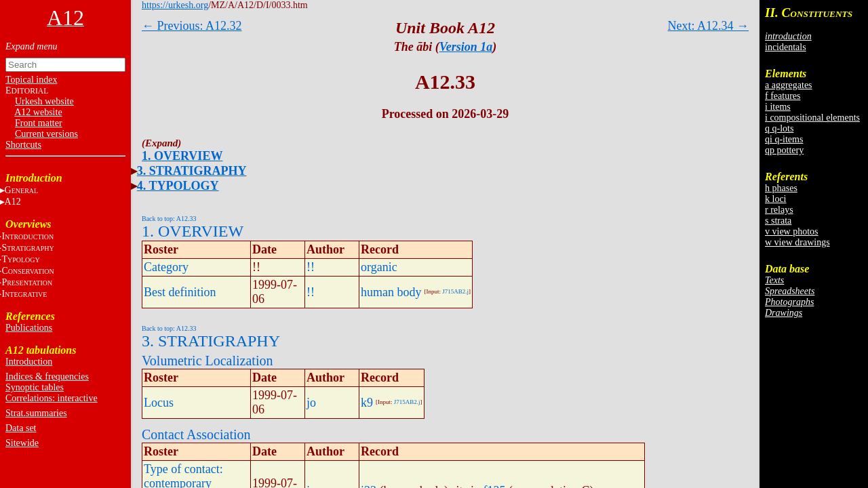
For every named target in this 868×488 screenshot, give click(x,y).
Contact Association (196, 434)
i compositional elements (812, 118)
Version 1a (466, 47)
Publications (29, 328)
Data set (21, 428)
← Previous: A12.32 (192, 26)
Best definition (180, 292)
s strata (778, 221)
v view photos (792, 231)
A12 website (38, 112)
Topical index (31, 80)
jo (311, 403)
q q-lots (779, 128)
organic (379, 267)
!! (311, 267)
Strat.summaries (36, 413)
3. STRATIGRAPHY (192, 171)
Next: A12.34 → (709, 26)
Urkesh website (44, 101)
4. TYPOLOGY (178, 186)
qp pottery (784, 150)
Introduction (29, 362)
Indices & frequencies (47, 377)
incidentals (786, 47)
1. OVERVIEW (182, 156)
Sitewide (22, 443)
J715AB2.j (455, 291)
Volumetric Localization (207, 361)
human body (391, 292)
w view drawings (797, 242)
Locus (159, 403)
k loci (776, 199)
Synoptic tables (35, 387)
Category (166, 267)
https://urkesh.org (175, 5)
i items (778, 107)
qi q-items (784, 139)
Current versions (46, 134)
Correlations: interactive (52, 398)
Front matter (39, 123)
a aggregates (789, 85)
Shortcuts (23, 145)
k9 (367, 403)
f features (783, 96)
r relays (779, 210)
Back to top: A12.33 (169, 219)
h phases (781, 188)
